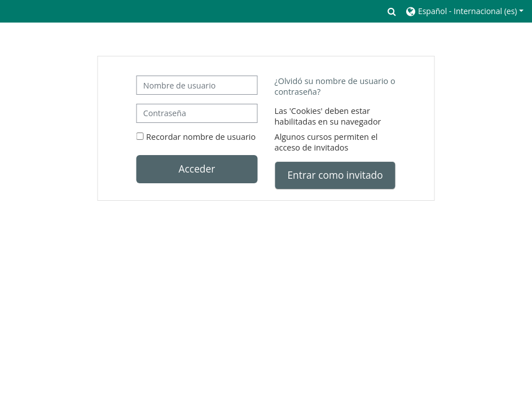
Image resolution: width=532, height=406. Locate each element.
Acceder (197, 169)
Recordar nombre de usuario (201, 137)
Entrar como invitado (335, 175)
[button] (392, 11)
